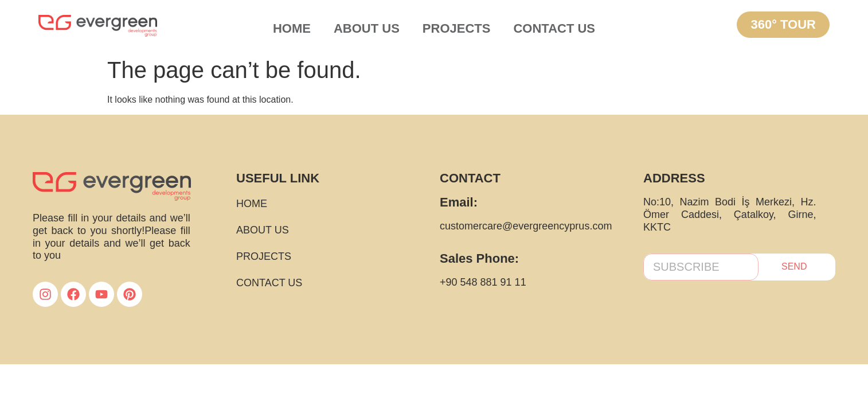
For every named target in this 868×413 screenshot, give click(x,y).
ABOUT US (367, 28)
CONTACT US (554, 28)
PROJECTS (457, 28)
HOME (292, 28)
